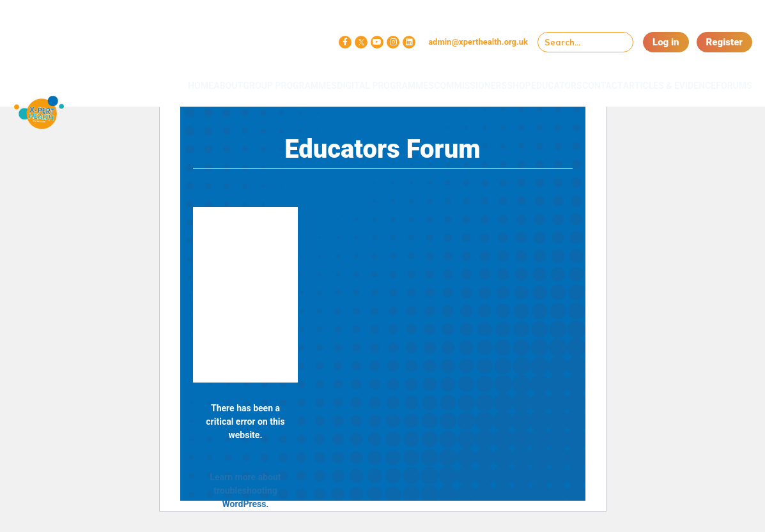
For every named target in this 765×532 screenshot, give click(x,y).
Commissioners (416, 78)
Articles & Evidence (643, 83)
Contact (586, 78)
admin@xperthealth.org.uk (478, 42)
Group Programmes (230, 83)
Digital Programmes (319, 83)
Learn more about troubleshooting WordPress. (245, 490)
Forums (725, 78)
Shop (477, 78)
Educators (527, 78)
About (172, 78)
